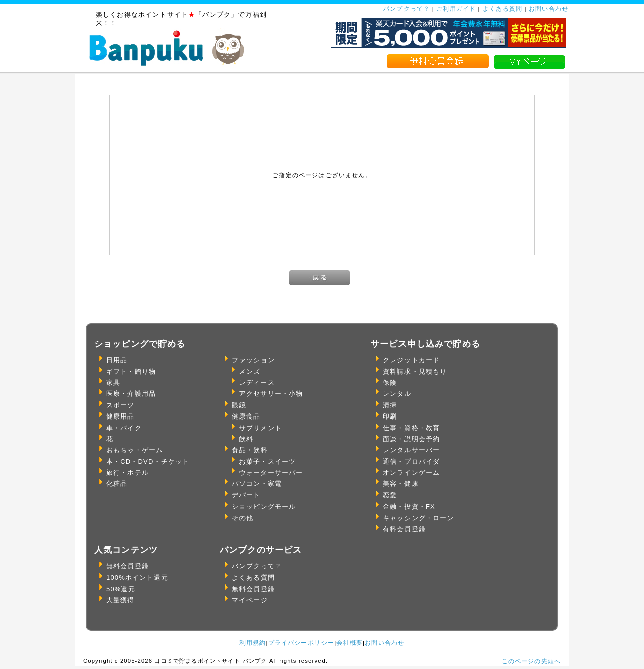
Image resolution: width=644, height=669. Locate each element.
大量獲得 (120, 600)
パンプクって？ (407, 8)
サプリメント (260, 428)
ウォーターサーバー (271, 473)
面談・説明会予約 (411, 439)
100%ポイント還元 (137, 578)
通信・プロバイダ (411, 462)
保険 (390, 383)
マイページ (250, 600)
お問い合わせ (549, 8)
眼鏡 (239, 405)
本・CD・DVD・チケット (148, 462)
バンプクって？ (257, 566)
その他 (243, 518)
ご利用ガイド (456, 8)
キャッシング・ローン (419, 518)
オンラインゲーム (411, 473)
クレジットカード (411, 360)
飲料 (246, 439)
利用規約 (253, 643)
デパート (246, 495)
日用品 (117, 360)
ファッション (253, 360)
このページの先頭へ (531, 661)
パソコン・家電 (257, 484)
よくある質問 (502, 8)
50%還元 (121, 589)
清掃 (390, 405)
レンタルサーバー (411, 450)
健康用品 (120, 416)
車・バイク (124, 428)
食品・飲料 (250, 450)
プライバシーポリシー (301, 643)
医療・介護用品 (131, 394)
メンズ (250, 371)
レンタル (397, 394)
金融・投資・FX (409, 506)
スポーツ (120, 405)
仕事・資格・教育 (411, 428)
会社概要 (349, 643)
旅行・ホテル (128, 473)
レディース (257, 383)
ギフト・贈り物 (131, 371)
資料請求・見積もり (415, 371)
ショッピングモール (264, 506)
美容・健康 (401, 484)
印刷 (390, 416)
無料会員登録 (128, 566)
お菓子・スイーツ (267, 462)
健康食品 (246, 416)
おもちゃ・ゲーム (135, 450)
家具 (113, 383)
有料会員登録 (404, 529)
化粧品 (117, 484)
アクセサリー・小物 (271, 394)
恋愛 (390, 495)
